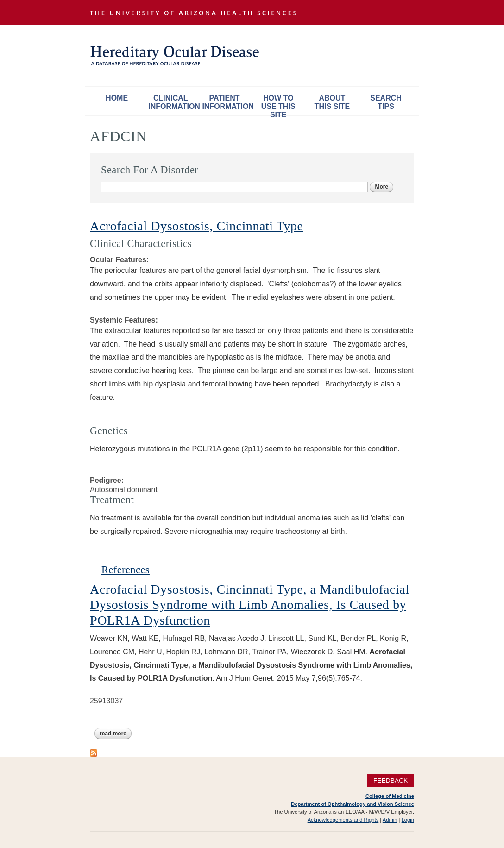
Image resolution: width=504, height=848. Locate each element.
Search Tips (386, 102)
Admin (390, 820)
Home (117, 98)
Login (408, 820)
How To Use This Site (278, 104)
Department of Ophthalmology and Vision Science (353, 804)
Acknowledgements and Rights (343, 820)
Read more (116, 734)
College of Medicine (390, 796)
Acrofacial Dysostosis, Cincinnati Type (197, 226)
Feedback (391, 781)
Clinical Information (173, 102)
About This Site (332, 102)
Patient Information (227, 102)
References (126, 570)
